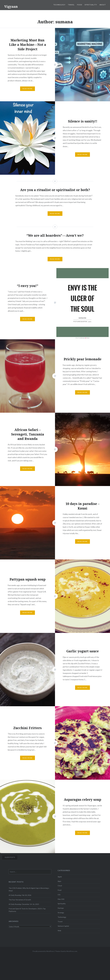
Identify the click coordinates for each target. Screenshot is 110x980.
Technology (59, 5)
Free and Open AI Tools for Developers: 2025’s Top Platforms (27, 910)
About (103, 5)
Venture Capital (63, 926)
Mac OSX (61, 899)
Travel (71, 5)
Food (80, 5)
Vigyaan (11, 7)
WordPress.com (72, 951)
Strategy (61, 913)
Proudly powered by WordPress (43, 951)
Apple (60, 877)
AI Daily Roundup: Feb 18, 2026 (20, 895)
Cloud (60, 886)
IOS (59, 895)
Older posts (10, 857)
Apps (59, 881)
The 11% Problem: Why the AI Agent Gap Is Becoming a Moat (29, 889)
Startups (61, 908)
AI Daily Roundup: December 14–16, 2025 (24, 904)
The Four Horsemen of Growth (20, 900)
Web (59, 931)
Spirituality (91, 5)
